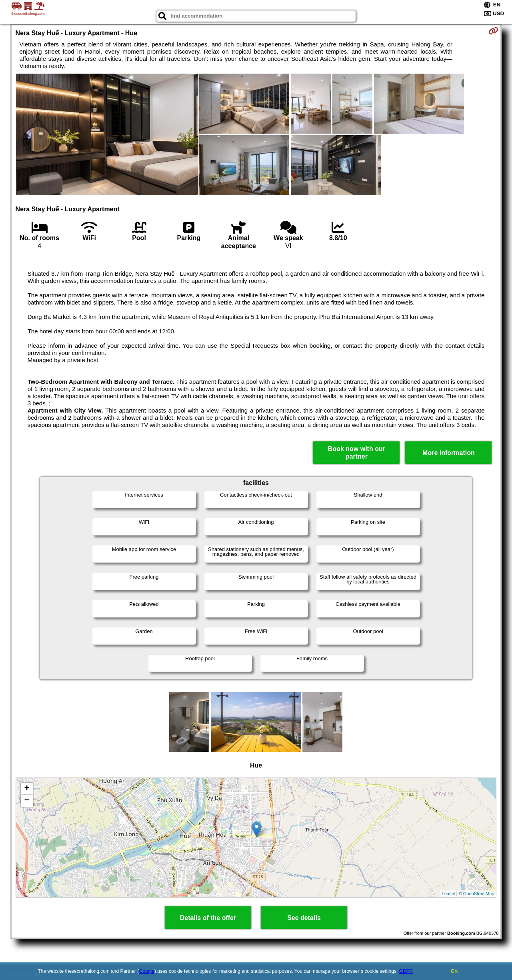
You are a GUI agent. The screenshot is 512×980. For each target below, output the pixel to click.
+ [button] (27, 789)
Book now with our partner (357, 453)
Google (147, 971)
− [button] (27, 801)
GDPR (406, 971)
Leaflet (449, 894)
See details (304, 918)
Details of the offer (208, 918)
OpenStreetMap (479, 894)
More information (449, 453)
